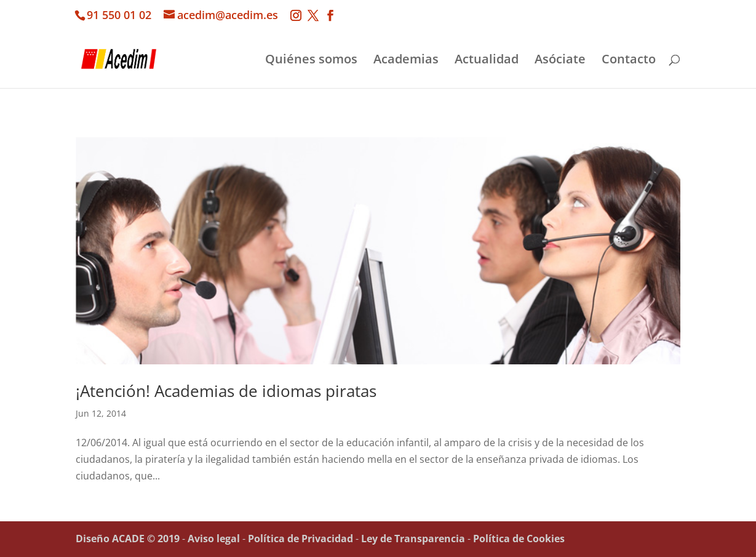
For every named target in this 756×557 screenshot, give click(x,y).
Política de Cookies (519, 539)
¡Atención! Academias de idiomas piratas (226, 391)
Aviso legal (214, 539)
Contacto (629, 61)
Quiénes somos (311, 61)
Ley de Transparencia (413, 539)
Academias (406, 61)
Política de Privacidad (300, 539)
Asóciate (560, 61)
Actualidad (487, 61)
